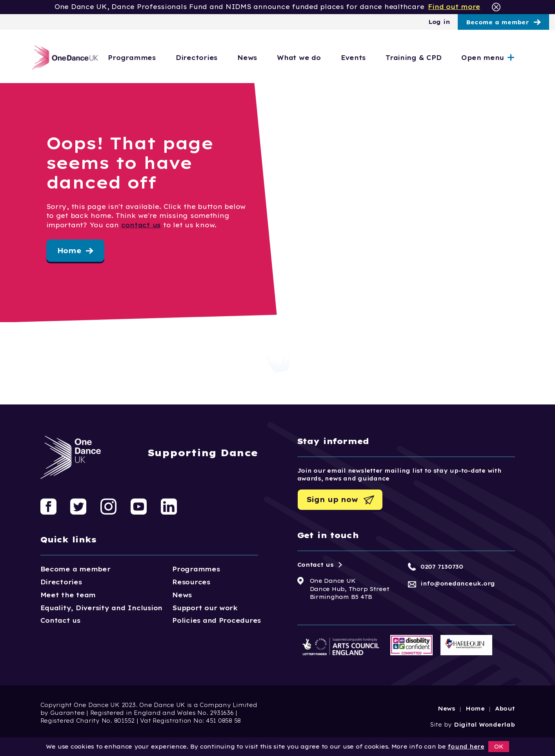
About (505, 709)
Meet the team (68, 595)
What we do (325, 58)
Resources (191, 582)
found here (466, 747)
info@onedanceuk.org (458, 584)
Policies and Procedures (217, 620)
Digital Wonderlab (484, 725)
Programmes (158, 58)
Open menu (509, 58)
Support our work (205, 608)
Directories (222, 58)
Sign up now (332, 499)
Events (379, 58)
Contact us (60, 620)
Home (69, 251)
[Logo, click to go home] (63, 57)
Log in (439, 22)
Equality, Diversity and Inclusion (102, 608)
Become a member (497, 22)
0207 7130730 (442, 567)
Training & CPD (439, 58)
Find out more (454, 7)
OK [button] (499, 747)
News (273, 58)
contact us (141, 225)
